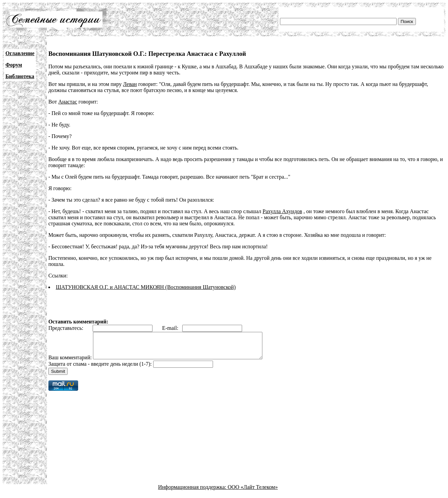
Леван (130, 84)
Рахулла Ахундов (282, 211)
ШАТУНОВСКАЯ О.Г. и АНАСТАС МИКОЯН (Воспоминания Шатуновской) (146, 287)
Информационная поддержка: (193, 492)
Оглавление (20, 53)
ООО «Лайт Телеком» (253, 492)
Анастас (68, 102)
